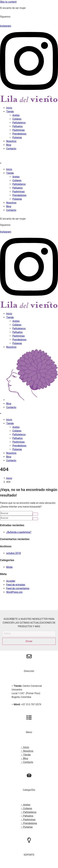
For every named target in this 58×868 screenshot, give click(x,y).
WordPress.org (14, 592)
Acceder (11, 581)
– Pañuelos (27, 816)
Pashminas (19, 130)
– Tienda (26, 755)
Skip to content (8, 2)
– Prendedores (29, 823)
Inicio (9, 108)
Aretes (16, 115)
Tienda (10, 111)
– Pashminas (28, 820)
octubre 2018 (13, 553)
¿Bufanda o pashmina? (19, 532)
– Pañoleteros (29, 812)
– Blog (24, 758)
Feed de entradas (16, 585)
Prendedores (19, 134)
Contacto (11, 149)
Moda (9, 567)
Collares (17, 119)
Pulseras (17, 137)
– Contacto (27, 762)
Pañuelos (17, 126)
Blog (9, 145)
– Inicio (25, 747)
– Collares (27, 808)
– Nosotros (27, 751)
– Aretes (26, 805)
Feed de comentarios (18, 588)
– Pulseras (27, 827)
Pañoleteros (19, 123)
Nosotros (11, 141)
